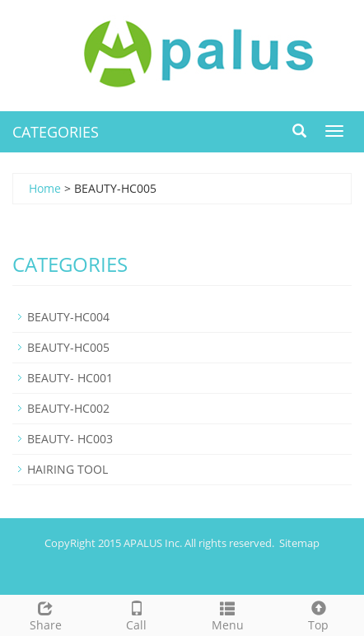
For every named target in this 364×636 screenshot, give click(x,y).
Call (137, 614)
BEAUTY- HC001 (70, 378)
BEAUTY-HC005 (68, 347)
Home (45, 188)
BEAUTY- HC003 (70, 439)
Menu (228, 614)
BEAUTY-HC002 (68, 408)
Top (319, 614)
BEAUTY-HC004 (68, 317)
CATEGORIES (56, 132)
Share (46, 614)
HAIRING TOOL (68, 469)
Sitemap (299, 543)
